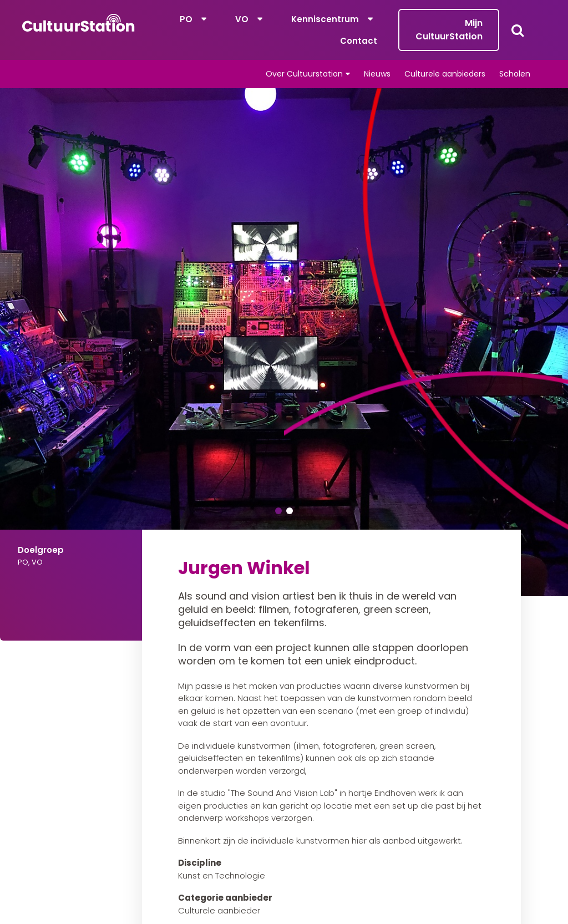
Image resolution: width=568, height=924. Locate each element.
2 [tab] (290, 511)
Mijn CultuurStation (449, 30)
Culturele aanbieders (445, 74)
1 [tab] (278, 511)
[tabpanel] (284, 342)
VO (242, 19)
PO (186, 19)
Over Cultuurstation (304, 74)
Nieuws (377, 74)
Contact (359, 41)
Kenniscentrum (325, 19)
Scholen (515, 74)
